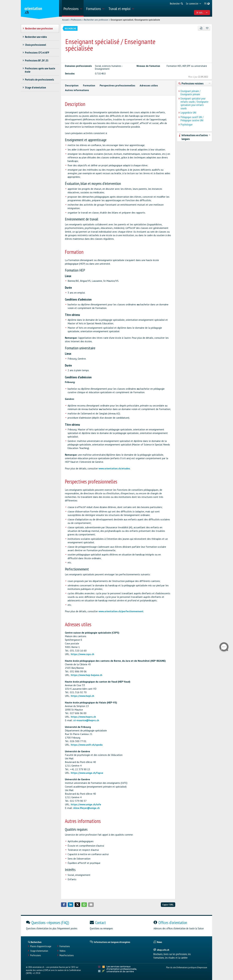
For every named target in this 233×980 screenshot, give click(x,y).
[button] (64, 905)
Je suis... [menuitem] (202, 12)
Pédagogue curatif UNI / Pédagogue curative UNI (192, 119)
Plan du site (171, 967)
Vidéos (63, 951)
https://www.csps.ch (83, 654)
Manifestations (67, 955)
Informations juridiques (187, 967)
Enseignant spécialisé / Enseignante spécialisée (135, 20)
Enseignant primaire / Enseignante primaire (191, 93)
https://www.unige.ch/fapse (87, 773)
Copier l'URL (168, 905)
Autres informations (77, 90)
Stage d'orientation (39, 951)
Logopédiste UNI (188, 113)
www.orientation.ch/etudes (114, 468)
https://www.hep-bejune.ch (87, 675)
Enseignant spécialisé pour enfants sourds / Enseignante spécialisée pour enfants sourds (194, 103)
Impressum (203, 967)
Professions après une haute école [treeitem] (40, 70)
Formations (65, 946)
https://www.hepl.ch (83, 696)
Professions (76, 20)
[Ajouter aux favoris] (207, 28)
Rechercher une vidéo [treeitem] (36, 37)
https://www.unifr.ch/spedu (87, 745)
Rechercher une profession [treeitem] (39, 28)
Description (72, 85)
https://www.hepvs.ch (83, 717)
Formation (89, 85)
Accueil (65, 20)
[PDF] (201, 28)
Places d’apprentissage (41, 946)
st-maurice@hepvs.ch (86, 720)
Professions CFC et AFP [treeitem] (37, 53)
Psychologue (187, 125)
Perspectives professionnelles (117, 85)
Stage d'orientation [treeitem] (35, 88)
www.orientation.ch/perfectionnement (121, 611)
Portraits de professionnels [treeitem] (39, 80)
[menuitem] (73, 8)
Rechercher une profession (96, 20)
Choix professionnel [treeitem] (35, 45)
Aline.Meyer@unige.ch (86, 808)
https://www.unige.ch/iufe (86, 804)
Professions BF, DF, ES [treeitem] (37, 60)
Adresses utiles (149, 85)
